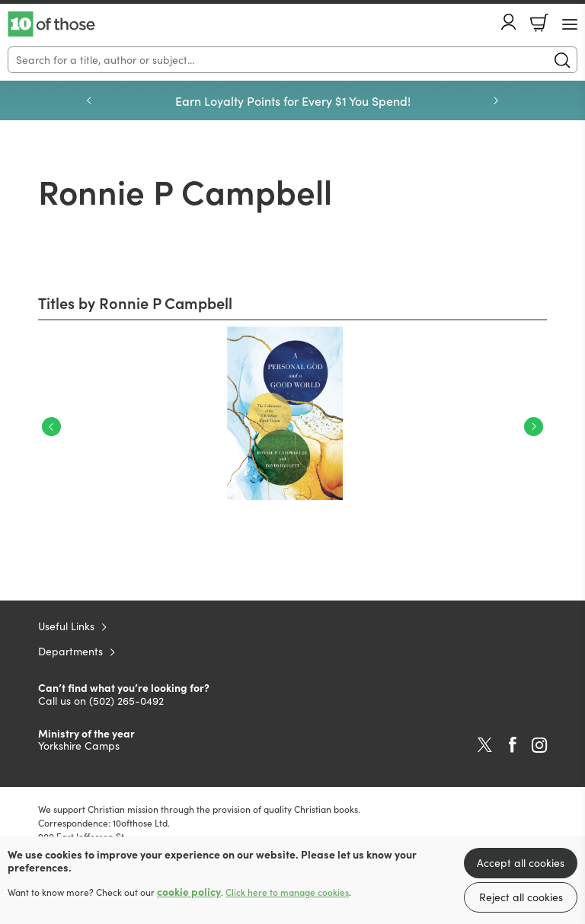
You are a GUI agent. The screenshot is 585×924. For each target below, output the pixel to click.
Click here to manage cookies (287, 892)
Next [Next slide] (496, 100)
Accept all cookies (521, 863)
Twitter (485, 745)
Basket (539, 23)
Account (509, 22)
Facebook (513, 745)
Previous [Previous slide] (89, 100)
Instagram (539, 745)
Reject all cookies (521, 897)
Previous (51, 427)
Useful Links (66, 626)
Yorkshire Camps (79, 746)
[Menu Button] (570, 24)
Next (534, 427)
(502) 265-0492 (126, 701)
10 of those (51, 24)
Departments (70, 651)
